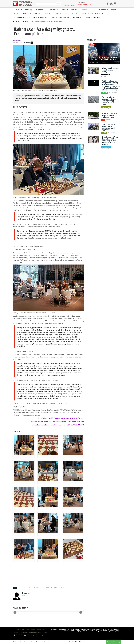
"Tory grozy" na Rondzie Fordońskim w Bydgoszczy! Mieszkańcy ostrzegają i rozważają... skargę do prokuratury (109, 101)
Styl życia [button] (69, 14)
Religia (72, 631)
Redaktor (27, 43)
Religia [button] (48, 14)
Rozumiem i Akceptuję (113, 642)
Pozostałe (25, 21)
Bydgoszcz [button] (41, 10)
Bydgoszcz (54, 629)
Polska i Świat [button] (82, 14)
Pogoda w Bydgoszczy (100, 10)
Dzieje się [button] (29, 10)
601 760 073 (18, 635)
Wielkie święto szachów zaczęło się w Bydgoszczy (66, 418)
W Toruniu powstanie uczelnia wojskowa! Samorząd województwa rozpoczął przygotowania (110, 127)
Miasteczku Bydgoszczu (61, 17)
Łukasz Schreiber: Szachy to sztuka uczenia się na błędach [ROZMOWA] (58, 425)
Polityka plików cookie (80, 642)
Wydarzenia (54, 10)
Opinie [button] (58, 14)
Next (81, 612)
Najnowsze (18, 10)
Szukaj (58, 4)
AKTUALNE (64, 10)
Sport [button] (114, 10)
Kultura (78, 629)
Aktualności (34, 588)
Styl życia (84, 631)
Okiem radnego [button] (98, 14)
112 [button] (16, 14)
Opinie (78, 631)
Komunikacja (26, 14)
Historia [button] (38, 14)
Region (84, 629)
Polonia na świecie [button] (22, 17)
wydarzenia (27, 588)
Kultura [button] (75, 10)
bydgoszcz (20, 588)
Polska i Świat (93, 631)
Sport (18, 21)
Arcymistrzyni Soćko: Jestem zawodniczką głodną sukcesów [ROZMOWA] (57, 421)
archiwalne (110, 632)
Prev (15, 612)
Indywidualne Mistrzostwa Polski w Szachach (51, 588)
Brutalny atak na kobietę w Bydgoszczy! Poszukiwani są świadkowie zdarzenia (109, 115)
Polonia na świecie (114, 631)
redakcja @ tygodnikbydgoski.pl (34, 635)
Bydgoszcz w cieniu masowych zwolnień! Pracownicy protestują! (110, 70)
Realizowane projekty (41, 17)
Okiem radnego (103, 631)
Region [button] (85, 10)
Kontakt (97, 17)
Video (88, 17)
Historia (66, 631)
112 (109, 629)
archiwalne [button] (78, 17)
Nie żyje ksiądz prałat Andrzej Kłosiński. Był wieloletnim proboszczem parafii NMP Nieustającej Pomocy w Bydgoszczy (110, 141)
